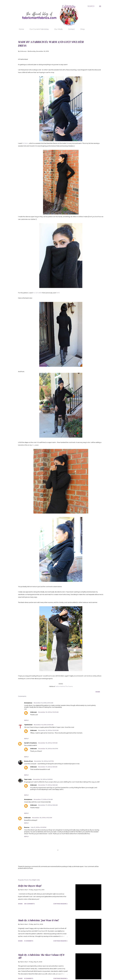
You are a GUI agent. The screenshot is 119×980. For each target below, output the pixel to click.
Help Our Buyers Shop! (30, 886)
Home (20, 29)
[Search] (91, 6)
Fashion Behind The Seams (64, 686)
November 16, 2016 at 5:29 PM (43, 779)
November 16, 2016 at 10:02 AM (48, 730)
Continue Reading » (61, 904)
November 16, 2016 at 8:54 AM (44, 725)
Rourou (27, 827)
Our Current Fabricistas (38, 29)
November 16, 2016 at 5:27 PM (44, 761)
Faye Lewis (28, 779)
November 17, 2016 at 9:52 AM (48, 785)
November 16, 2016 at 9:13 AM (48, 743)
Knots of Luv (28, 761)
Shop (81, 29)
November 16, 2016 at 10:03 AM (48, 712)
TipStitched (28, 725)
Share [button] (98, 692)
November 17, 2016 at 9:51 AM (48, 767)
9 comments (29, 978)
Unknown (33, 712)
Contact (70, 29)
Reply (26, 720)
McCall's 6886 (37, 293)
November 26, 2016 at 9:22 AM (42, 818)
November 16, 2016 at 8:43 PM (48, 749)
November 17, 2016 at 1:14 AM (43, 799)
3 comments (29, 941)
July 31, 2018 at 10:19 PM (39, 827)
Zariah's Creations (30, 743)
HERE (58, 293)
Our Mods (57, 29)
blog (33, 445)
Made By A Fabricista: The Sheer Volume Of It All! (41, 956)
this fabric (25, 143)
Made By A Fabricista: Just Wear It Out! (38, 920)
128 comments (29, 904)
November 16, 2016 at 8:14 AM (43, 703)
